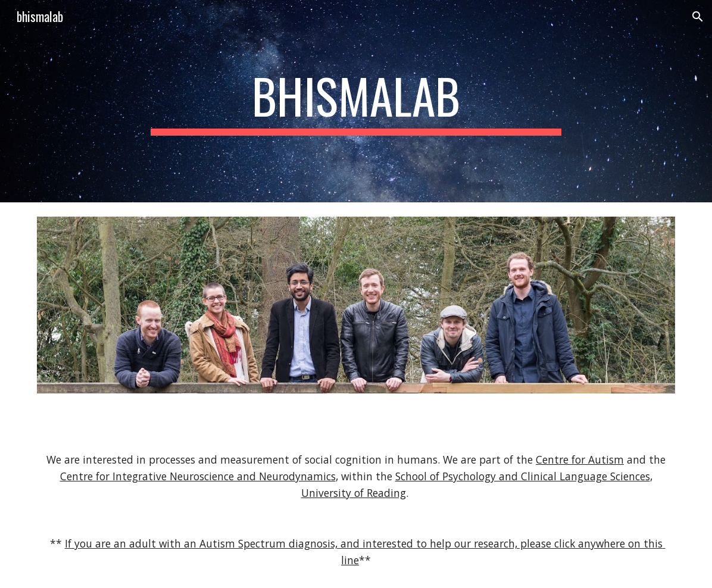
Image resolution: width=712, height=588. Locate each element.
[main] (356, 101)
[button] (698, 17)
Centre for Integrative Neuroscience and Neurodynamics (198, 476)
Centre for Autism (580, 459)
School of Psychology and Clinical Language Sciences (523, 476)
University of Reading (354, 493)
